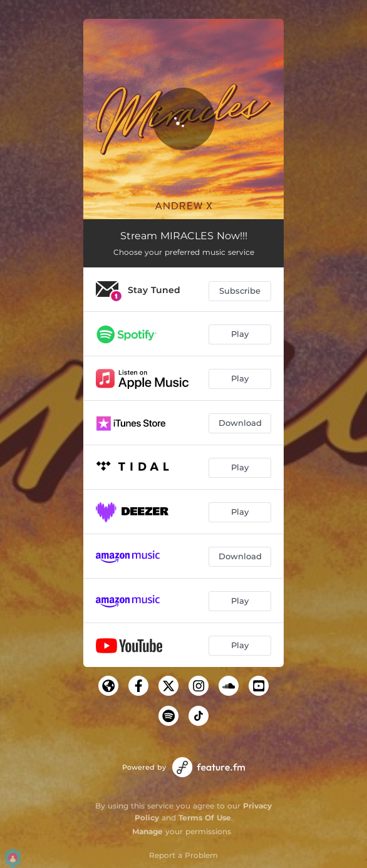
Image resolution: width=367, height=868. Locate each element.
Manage (147, 831)
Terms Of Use (205, 818)
